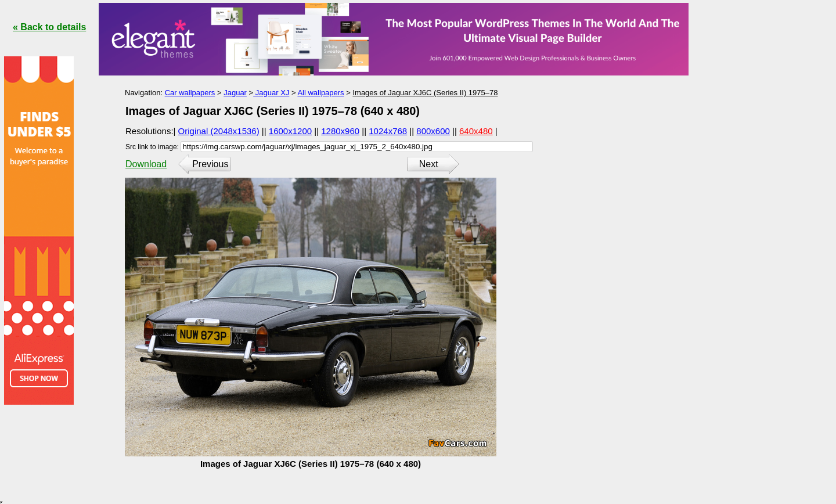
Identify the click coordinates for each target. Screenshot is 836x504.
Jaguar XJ (271, 93)
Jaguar (235, 93)
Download (146, 164)
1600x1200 (290, 131)
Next (429, 164)
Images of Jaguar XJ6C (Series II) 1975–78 (425, 93)
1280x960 (340, 131)
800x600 (433, 131)
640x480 (476, 131)
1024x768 (388, 131)
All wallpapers (320, 93)
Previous (210, 164)
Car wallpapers (190, 93)
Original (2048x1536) (219, 131)
